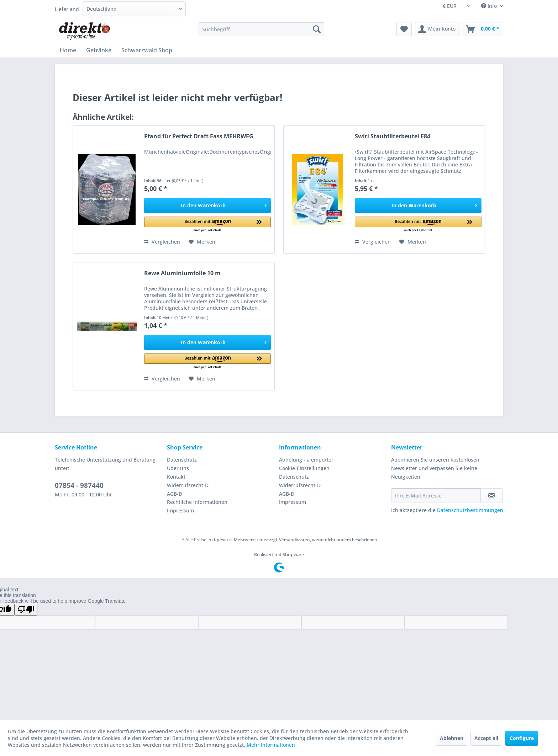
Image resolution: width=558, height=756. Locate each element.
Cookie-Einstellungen (304, 468)
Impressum (180, 510)
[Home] (68, 50)
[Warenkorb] (483, 29)
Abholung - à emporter (306, 460)
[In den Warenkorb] (207, 206)
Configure (522, 738)
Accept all (486, 738)
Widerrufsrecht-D (188, 485)
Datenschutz (182, 460)
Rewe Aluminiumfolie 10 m (182, 273)
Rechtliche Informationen (197, 502)
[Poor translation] (26, 610)
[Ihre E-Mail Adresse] (436, 495)
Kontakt (176, 477)
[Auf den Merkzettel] (202, 242)
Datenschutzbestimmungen (470, 510)
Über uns (178, 468)
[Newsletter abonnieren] (492, 495)
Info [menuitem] (490, 6)
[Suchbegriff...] (261, 29)
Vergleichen (162, 242)
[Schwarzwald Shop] (147, 50)
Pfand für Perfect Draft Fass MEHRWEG (199, 136)
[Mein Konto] (437, 29)
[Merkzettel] (404, 29)
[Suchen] (317, 29)
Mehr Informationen (271, 745)
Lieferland (67, 9)
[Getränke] (99, 50)
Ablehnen (452, 738)
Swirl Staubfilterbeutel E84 (393, 136)
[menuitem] (261, 29)
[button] (207, 225)
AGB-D (175, 494)
